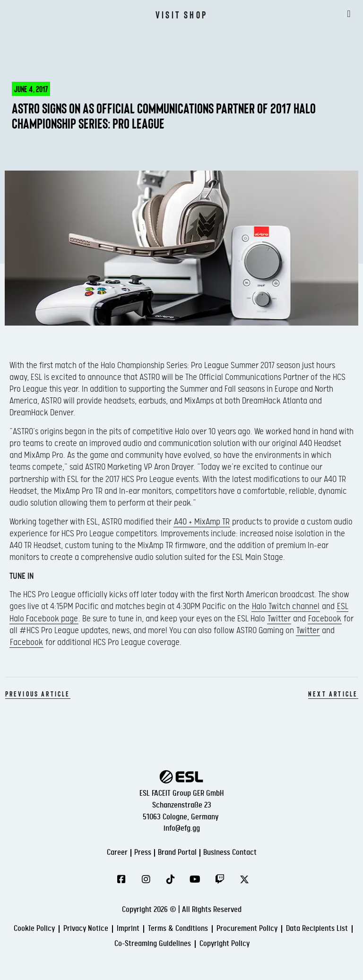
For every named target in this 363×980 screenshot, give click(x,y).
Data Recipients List (317, 929)
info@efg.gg (182, 829)
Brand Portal (177, 853)
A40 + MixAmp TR (202, 522)
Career (117, 853)
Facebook (325, 619)
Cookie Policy (34, 929)
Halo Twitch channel (286, 606)
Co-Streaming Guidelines (153, 944)
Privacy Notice (86, 929)
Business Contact (230, 853)
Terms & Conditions (178, 929)
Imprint (128, 929)
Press (143, 853)
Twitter (279, 619)
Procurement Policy (247, 929)
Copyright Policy (225, 944)
